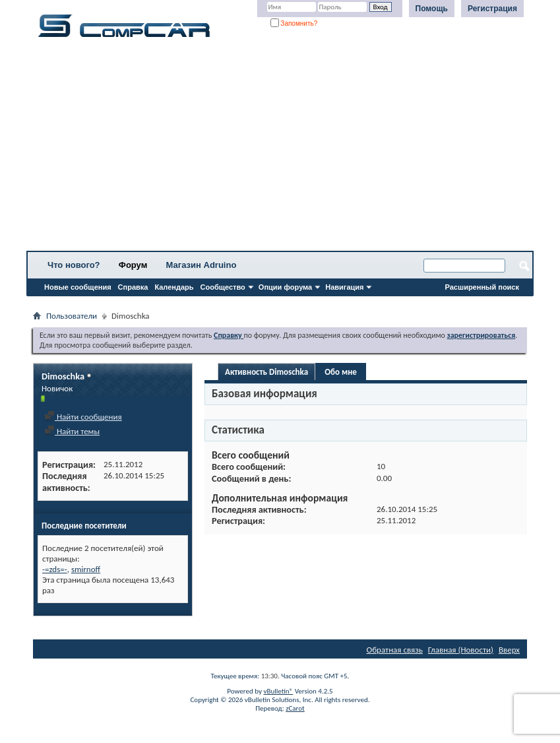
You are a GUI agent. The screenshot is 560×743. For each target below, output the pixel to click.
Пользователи (72, 316)
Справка (133, 287)
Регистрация (492, 9)
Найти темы (72, 431)
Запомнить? (294, 23)
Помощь (432, 9)
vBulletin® (278, 691)
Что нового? (74, 265)
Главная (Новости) (461, 650)
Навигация (344, 287)
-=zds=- (55, 569)
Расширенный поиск (482, 287)
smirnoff (86, 569)
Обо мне (341, 372)
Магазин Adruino (202, 265)
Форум (133, 265)
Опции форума (285, 287)
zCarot (295, 708)
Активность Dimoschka (266, 372)
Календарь (174, 287)
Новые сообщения (78, 287)
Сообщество (223, 287)
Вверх (509, 650)
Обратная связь (395, 650)
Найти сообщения (83, 417)
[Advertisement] (280, 148)
